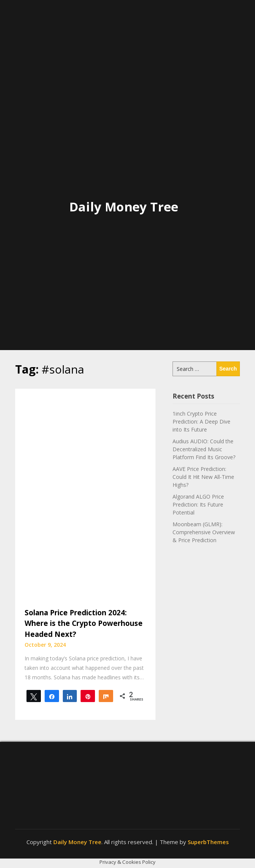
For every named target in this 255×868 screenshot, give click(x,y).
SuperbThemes (208, 842)
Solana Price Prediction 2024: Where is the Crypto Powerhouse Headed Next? (84, 623)
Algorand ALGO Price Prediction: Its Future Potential (198, 504)
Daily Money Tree (124, 207)
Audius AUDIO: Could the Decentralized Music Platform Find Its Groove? (204, 449)
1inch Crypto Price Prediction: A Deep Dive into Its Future (201, 421)
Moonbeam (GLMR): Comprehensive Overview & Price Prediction (204, 532)
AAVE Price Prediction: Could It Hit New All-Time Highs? (203, 477)
